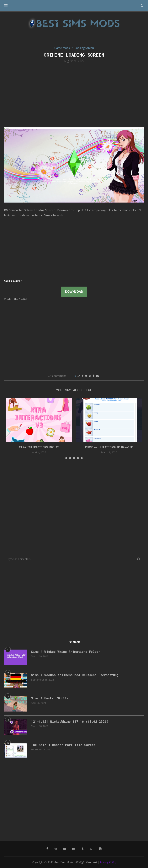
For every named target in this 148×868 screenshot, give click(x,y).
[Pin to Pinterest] (90, 376)
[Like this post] (78, 376)
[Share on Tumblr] (94, 376)
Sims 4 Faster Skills (50, 698)
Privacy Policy (108, 862)
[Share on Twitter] (86, 376)
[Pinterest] (56, 849)
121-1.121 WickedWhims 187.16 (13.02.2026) (70, 721)
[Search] (142, 6)
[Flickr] (65, 849)
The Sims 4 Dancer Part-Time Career (63, 745)
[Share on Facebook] (83, 376)
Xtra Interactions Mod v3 (39, 447)
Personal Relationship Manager (109, 447)
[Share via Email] (97, 376)
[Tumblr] (83, 849)
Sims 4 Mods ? (13, 281)
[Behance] (74, 849)
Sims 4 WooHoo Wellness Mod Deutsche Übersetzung (75, 675)
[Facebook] (47, 849)
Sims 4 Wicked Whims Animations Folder (66, 652)
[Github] (91, 849)
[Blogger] (100, 849)
